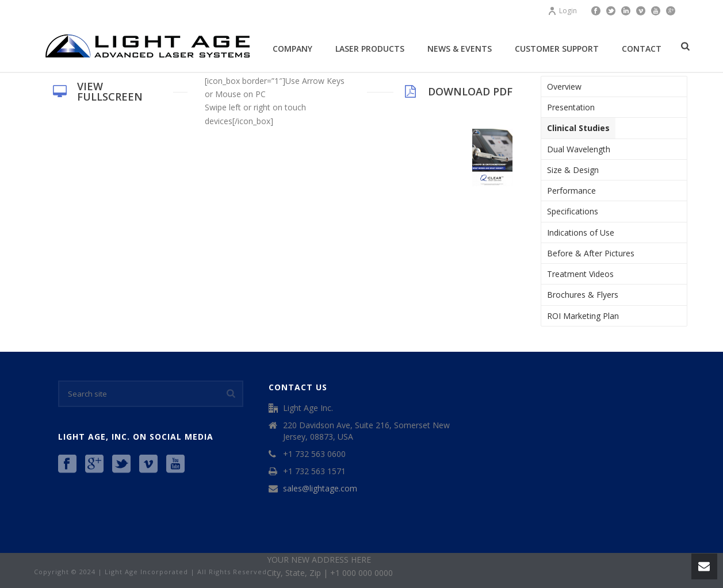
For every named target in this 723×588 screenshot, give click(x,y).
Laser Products (370, 49)
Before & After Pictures (591, 253)
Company (292, 49)
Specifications (573, 211)
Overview (564, 87)
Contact (642, 49)
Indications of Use (581, 232)
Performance (571, 191)
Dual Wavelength (579, 149)
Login (562, 11)
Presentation (571, 107)
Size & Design (573, 170)
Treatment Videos (580, 274)
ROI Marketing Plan (583, 316)
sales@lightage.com (320, 489)
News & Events (460, 49)
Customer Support (557, 49)
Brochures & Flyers (583, 295)
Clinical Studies (578, 128)
